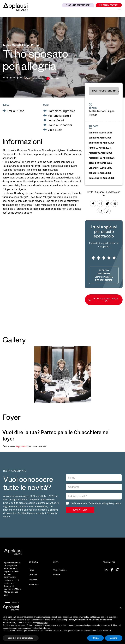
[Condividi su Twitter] (108, 206)
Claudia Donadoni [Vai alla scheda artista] (60, 125)
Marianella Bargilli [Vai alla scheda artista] (60, 116)
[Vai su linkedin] (106, 570)
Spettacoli (33, 580)
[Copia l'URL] (101, 214)
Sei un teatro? (109, 5)
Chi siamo (33, 575)
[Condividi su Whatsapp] (101, 206)
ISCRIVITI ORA (80, 510)
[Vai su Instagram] (118, 570)
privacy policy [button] (83, 617)
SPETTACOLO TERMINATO (105, 91)
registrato (21, 446)
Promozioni (34, 585)
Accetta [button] (114, 638)
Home (31, 570)
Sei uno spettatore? (78, 5)
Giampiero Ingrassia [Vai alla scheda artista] (61, 111)
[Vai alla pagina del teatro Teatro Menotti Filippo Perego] (21, 45)
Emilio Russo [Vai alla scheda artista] (16, 111)
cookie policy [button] (43, 623)
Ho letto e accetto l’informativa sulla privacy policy (96, 503)
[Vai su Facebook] (112, 570)
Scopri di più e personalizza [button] (21, 638)
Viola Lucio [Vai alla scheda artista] (55, 130)
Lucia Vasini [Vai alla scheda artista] (56, 120)
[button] (119, 10)
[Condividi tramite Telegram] (114, 206)
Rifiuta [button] (95, 638)
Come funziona (60, 570)
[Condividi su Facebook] (93, 206)
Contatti (57, 575)
